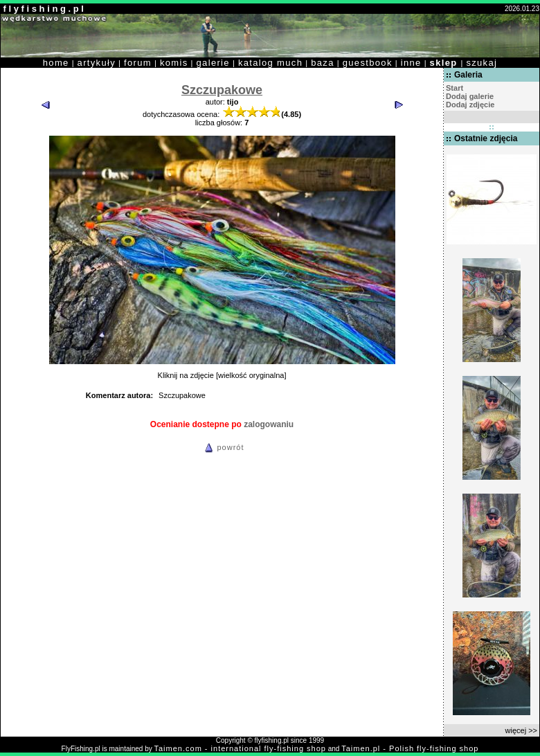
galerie (213, 63)
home (56, 63)
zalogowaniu (269, 424)
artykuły (97, 63)
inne (411, 63)
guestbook (368, 63)
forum (138, 63)
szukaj (481, 63)
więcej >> (521, 730)
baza (323, 63)
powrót (222, 447)
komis (174, 63)
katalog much (270, 63)
